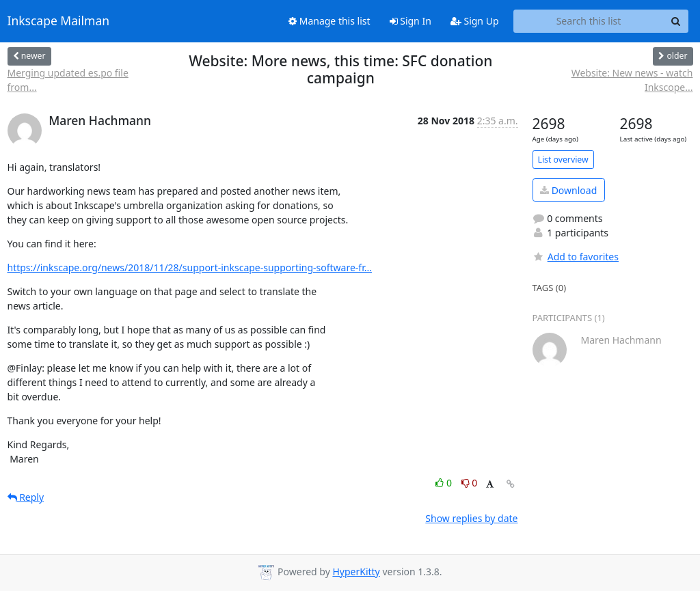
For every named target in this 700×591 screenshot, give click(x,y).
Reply (26, 497)
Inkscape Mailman (59, 21)
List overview (563, 160)
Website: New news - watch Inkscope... (632, 80)
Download (568, 190)
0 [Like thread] (445, 483)
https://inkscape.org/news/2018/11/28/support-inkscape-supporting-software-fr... (190, 267)
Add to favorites (576, 257)
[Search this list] (589, 21)
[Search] (676, 21)
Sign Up (475, 21)
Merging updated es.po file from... (68, 80)
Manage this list (329, 21)
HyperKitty (356, 572)
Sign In (410, 21)
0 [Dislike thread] (470, 483)
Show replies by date (471, 518)
